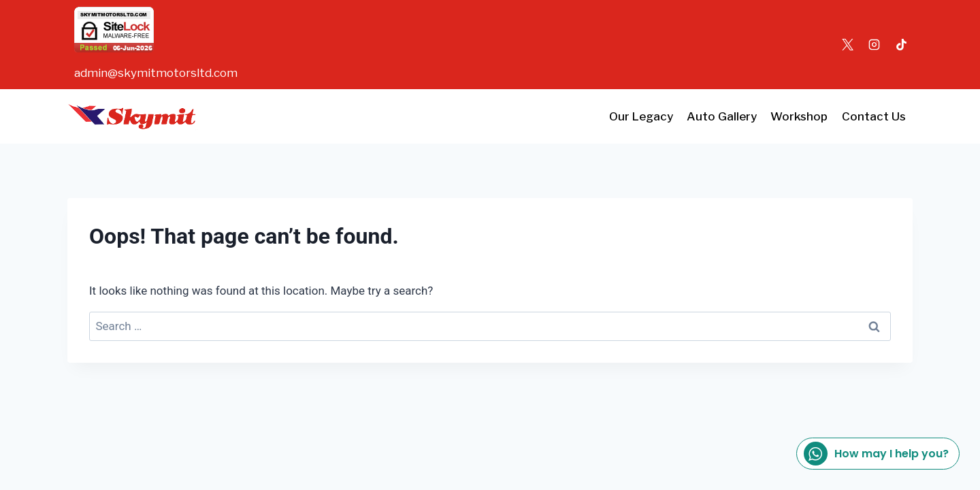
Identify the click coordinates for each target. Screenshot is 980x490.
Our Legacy (641, 116)
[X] (848, 45)
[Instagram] (875, 45)
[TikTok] (901, 45)
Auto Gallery (722, 116)
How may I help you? (876, 454)
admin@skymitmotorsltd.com (156, 73)
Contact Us (874, 116)
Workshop (799, 116)
